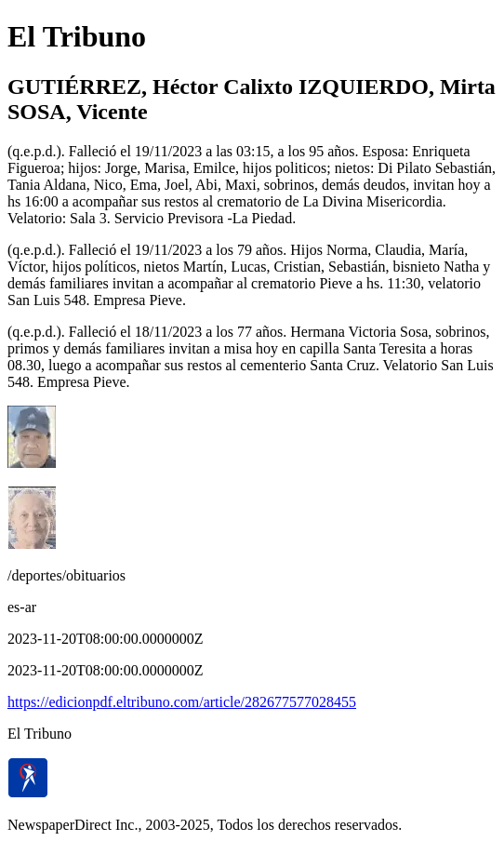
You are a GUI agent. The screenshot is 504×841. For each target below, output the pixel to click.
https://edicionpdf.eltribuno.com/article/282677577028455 (182, 702)
